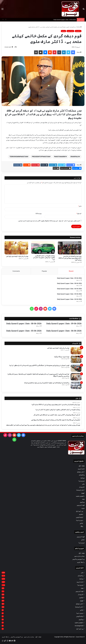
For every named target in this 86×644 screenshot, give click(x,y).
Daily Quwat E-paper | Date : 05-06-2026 (69, 294)
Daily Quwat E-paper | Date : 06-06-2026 (69, 289)
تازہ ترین (70, 31)
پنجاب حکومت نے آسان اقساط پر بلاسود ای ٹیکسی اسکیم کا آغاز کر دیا (44, 258)
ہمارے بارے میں (79, 557)
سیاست (63, 31)
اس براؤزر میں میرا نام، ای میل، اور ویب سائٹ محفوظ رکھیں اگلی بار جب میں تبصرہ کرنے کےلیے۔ (49, 221)
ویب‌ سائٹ (39, 213)
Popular (44, 271)
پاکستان (73, 27)
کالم (81, 524)
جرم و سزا (81, 481)
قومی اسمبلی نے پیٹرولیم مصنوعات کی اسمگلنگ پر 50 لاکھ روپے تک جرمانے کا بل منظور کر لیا (39, 366)
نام (80, 206)
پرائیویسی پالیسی (78, 560)
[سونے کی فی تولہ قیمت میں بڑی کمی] (16, 248)
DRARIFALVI (75, 157)
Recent (71, 271)
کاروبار (82, 487)
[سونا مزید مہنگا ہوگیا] (76, 360)
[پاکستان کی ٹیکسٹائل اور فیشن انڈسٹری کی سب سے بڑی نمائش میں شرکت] (76, 386)
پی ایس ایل (80, 512)
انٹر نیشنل (81, 472)
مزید (83, 509)
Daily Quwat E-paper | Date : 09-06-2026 (65, 20)
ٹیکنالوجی (80, 518)
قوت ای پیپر (81, 506)
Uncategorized (79, 626)
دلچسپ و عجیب (80, 497)
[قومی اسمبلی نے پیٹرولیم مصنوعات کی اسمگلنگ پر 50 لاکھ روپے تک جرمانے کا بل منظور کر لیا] (76, 369)
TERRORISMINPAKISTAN (18, 157)
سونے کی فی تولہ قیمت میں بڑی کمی (17, 256)
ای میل (79, 213)
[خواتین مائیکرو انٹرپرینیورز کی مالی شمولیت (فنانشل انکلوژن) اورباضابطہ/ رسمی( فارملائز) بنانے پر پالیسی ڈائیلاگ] (76, 377)
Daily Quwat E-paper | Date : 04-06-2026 (69, 300)
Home (79, 27)
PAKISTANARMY (60, 157)
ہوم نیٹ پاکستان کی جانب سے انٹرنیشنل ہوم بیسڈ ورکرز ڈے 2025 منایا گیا (70, 258)
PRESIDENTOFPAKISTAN (41, 157)
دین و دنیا (80, 521)
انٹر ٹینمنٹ (80, 490)
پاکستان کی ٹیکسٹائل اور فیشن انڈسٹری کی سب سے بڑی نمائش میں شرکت (47, 383)
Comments (16, 271)
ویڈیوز (82, 503)
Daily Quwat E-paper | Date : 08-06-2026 (69, 284)
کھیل (83, 493)
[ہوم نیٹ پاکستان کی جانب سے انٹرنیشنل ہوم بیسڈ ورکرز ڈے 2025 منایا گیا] (70, 248)
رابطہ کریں (81, 563)
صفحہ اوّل (82, 466)
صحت (83, 500)
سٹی (83, 484)
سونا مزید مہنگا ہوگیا (62, 357)
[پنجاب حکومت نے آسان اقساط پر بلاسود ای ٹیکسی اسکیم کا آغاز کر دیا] (43, 247)
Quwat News (80, 637)
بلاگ (82, 527)
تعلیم (81, 515)
